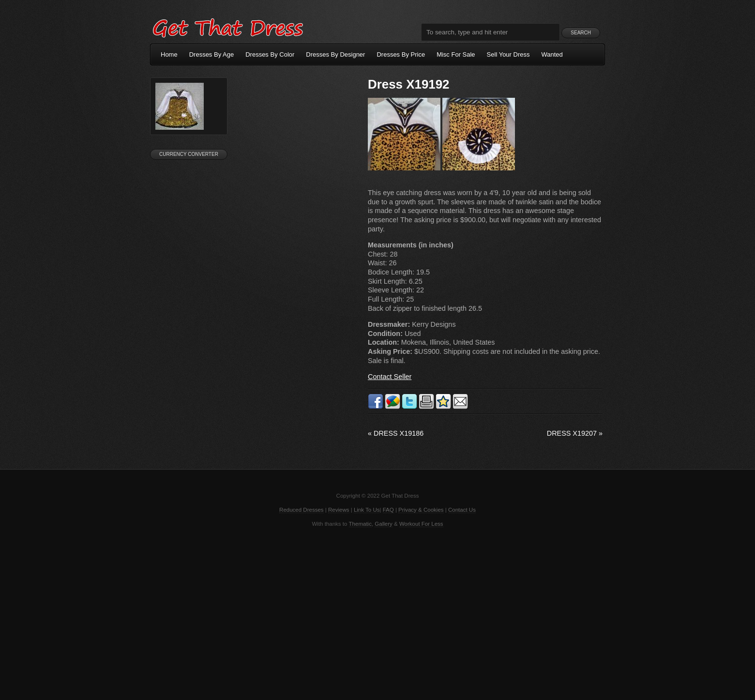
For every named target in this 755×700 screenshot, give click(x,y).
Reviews (339, 510)
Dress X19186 (396, 433)
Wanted (552, 54)
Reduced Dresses (302, 510)
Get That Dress (227, 27)
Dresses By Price (401, 54)
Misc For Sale (456, 54)
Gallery (383, 524)
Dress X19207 (575, 433)
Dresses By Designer (335, 54)
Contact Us (462, 510)
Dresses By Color (270, 54)
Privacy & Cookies (421, 510)
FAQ (388, 510)
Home (169, 54)
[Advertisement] (377, 613)
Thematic (360, 524)
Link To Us (367, 510)
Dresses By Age (212, 54)
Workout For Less (421, 524)
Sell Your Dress (508, 54)
